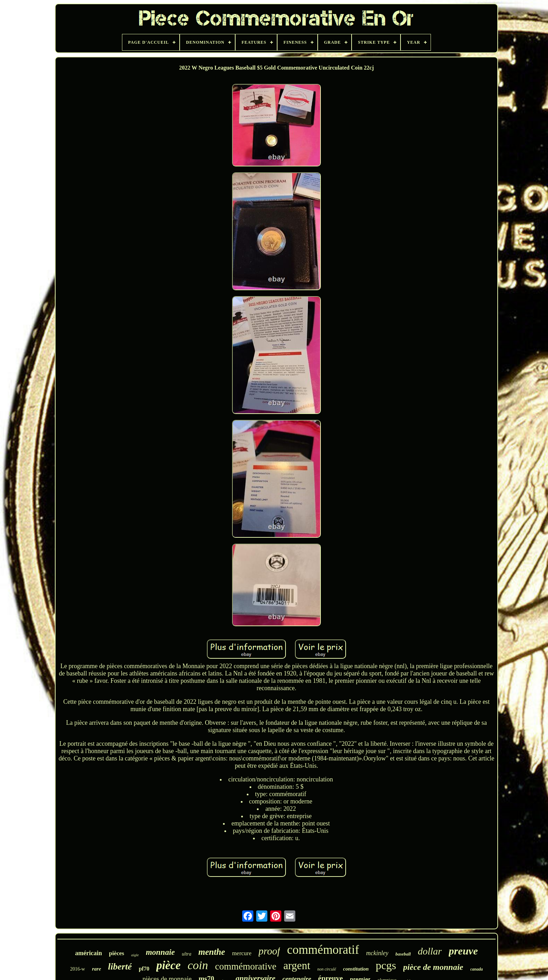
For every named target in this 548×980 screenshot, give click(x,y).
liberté (120, 967)
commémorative (246, 966)
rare (96, 969)
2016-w (77, 969)
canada (477, 969)
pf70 (144, 969)
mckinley (377, 953)
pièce (168, 965)
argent (297, 965)
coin (198, 965)
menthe (211, 952)
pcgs (386, 965)
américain (89, 953)
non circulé (327, 969)
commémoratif (323, 950)
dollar (430, 951)
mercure (242, 953)
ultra (186, 954)
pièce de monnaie (433, 967)
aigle (135, 955)
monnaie (160, 952)
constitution (356, 969)
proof (269, 951)
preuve (463, 951)
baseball (403, 954)
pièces (117, 953)
